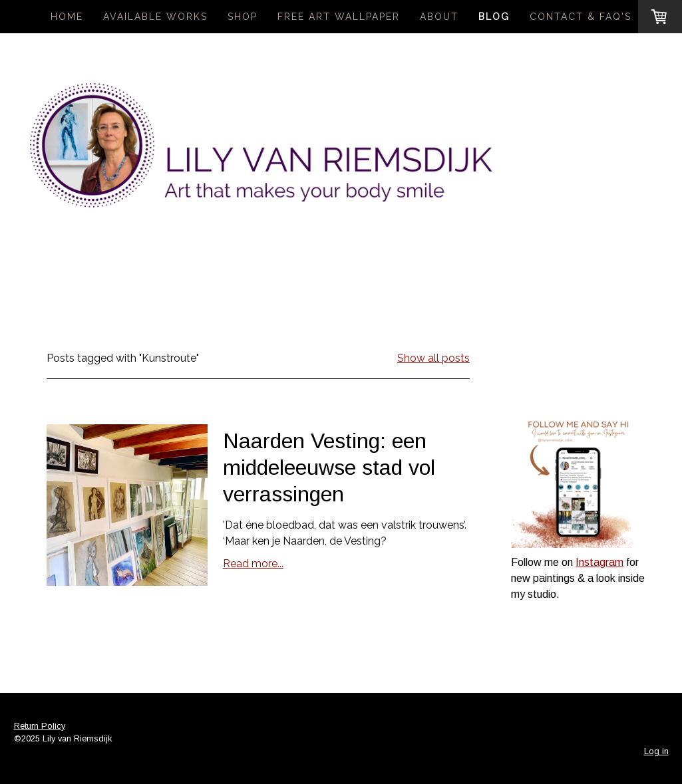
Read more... (253, 564)
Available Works (155, 17)
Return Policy (40, 726)
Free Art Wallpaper (339, 17)
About (439, 17)
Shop (243, 17)
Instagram (599, 562)
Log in (656, 751)
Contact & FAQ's (581, 17)
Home (67, 17)
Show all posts (433, 358)
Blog (494, 17)
